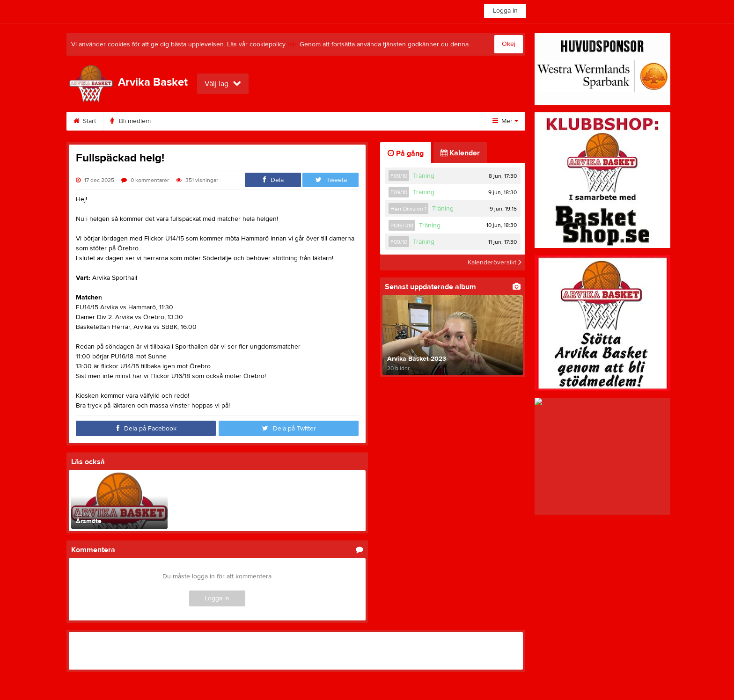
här (292, 44)
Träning (424, 176)
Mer (505, 121)
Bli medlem (131, 121)
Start (85, 121)
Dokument (289, 121)
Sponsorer (235, 121)
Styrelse (397, 121)
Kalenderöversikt (495, 262)
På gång (406, 153)
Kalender (183, 121)
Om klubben (345, 121)
